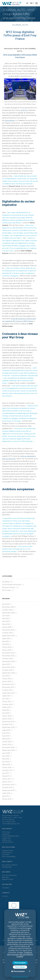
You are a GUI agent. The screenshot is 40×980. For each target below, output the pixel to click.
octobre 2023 (7, 659)
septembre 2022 (8, 673)
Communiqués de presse (12, 585)
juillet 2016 (6, 793)
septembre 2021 (8, 693)
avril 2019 (6, 736)
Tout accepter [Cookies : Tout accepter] (20, 963)
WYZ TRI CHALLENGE (9, 875)
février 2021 (7, 702)
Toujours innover (8, 850)
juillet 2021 (6, 696)
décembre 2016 (8, 785)
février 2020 (7, 716)
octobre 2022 (7, 670)
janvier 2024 (7, 650)
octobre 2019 (7, 724)
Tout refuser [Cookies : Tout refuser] (20, 967)
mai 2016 (5, 796)
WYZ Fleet (6, 854)
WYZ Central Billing (9, 856)
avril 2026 (6, 604)
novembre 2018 (8, 747)
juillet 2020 (6, 707)
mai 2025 (5, 618)
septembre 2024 (8, 636)
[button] (32, 3)
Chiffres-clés (6, 840)
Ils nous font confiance (10, 865)
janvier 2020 (7, 719)
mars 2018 (6, 765)
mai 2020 (6, 710)
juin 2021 (6, 699)
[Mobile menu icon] (36, 3)
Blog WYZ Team (8, 879)
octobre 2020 (7, 704)
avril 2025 (6, 621)
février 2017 (7, 779)
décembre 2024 (8, 630)
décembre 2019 (8, 722)
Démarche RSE (7, 842)
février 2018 (7, 767)
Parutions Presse (8, 587)
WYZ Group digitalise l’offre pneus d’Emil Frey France (20, 35)
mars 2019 (6, 739)
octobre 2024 (7, 633)
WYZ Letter (7, 590)
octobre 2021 (7, 690)
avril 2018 (6, 762)
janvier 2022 (7, 682)
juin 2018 (6, 756)
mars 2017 (6, 776)
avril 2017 (6, 773)
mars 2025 (6, 624)
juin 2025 (6, 616)
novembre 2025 (8, 607)
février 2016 (7, 799)
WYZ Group (6, 832)
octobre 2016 (7, 788)
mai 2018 (5, 759)
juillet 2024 (6, 639)
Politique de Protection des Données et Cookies (20, 954)
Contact (5, 896)
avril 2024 (6, 644)
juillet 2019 (6, 730)
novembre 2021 (8, 687)
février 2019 (7, 742)
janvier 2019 (7, 745)
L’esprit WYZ (6, 838)
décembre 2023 (8, 653)
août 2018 (6, 753)
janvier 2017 (7, 782)
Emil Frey (24, 110)
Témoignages (7, 867)
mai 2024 (6, 641)
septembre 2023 (8, 661)
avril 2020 (6, 713)
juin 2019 (6, 733)
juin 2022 (6, 676)
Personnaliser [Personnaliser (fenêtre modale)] (19, 971)
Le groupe (6, 834)
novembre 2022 (8, 667)
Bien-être (5, 877)
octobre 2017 (7, 770)
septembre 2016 (8, 790)
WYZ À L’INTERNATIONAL (11, 836)
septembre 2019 (8, 727)
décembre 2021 (8, 684)
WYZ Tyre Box (7, 852)
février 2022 (7, 679)
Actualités (6, 582)
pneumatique (10, 120)
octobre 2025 (7, 610)
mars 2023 (6, 664)
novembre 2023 (8, 656)
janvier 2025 (7, 627)
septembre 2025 (8, 613)
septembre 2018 (8, 750)
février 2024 (7, 647)
